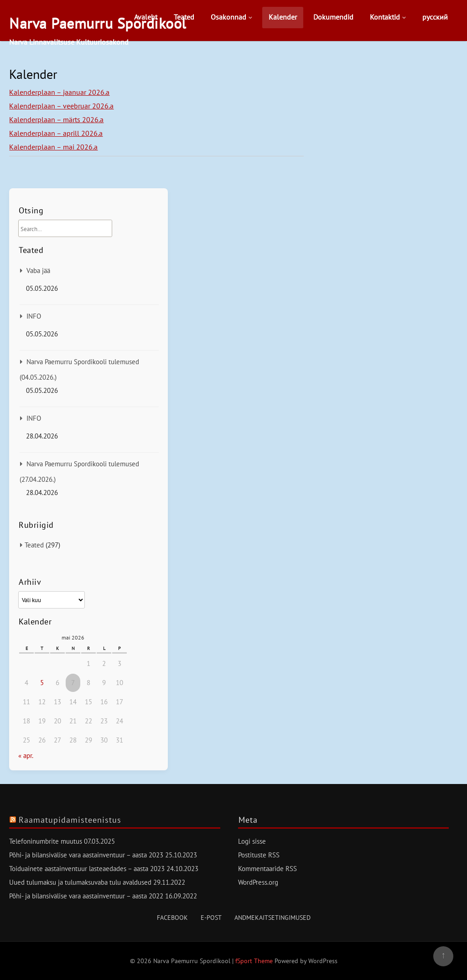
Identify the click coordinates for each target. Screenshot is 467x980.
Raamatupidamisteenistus (70, 820)
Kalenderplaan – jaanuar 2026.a (59, 92)
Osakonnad (228, 17)
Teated (184, 17)
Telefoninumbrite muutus (46, 841)
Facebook (172, 918)
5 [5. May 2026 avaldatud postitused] (42, 683)
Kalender (283, 17)
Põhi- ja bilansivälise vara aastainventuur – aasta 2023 (86, 855)
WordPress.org (258, 882)
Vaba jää (38, 271)
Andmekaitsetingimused (272, 918)
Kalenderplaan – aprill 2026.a (56, 133)
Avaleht (146, 17)
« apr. (26, 756)
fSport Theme (255, 961)
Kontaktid (385, 17)
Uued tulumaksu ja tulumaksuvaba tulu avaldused (80, 882)
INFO (34, 316)
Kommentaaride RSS (267, 869)
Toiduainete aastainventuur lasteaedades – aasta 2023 (87, 869)
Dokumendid (333, 17)
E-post (211, 918)
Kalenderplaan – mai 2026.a (53, 147)
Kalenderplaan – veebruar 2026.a (61, 106)
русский (435, 17)
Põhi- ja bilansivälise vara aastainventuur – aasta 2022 (86, 896)
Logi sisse (252, 841)
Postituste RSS (259, 855)
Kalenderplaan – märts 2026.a (56, 119)
